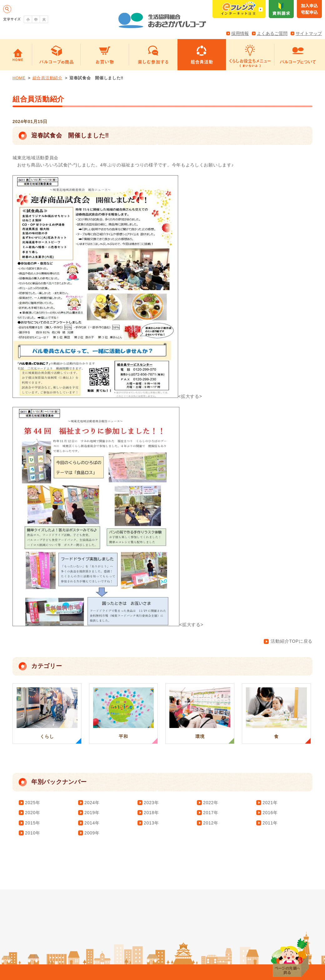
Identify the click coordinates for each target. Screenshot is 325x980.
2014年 (92, 823)
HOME (19, 78)
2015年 (33, 823)
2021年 (270, 803)
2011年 (270, 823)
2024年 (92, 803)
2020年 (33, 813)
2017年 (211, 813)
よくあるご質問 (272, 33)
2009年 (92, 833)
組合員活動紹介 (47, 78)
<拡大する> (107, 396)
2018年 (151, 813)
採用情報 (240, 33)
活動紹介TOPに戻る (288, 641)
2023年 (151, 803)
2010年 (33, 833)
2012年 (211, 823)
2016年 (270, 813)
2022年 (211, 803)
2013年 (151, 823)
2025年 (33, 803)
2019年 (92, 813)
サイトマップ (309, 33)
